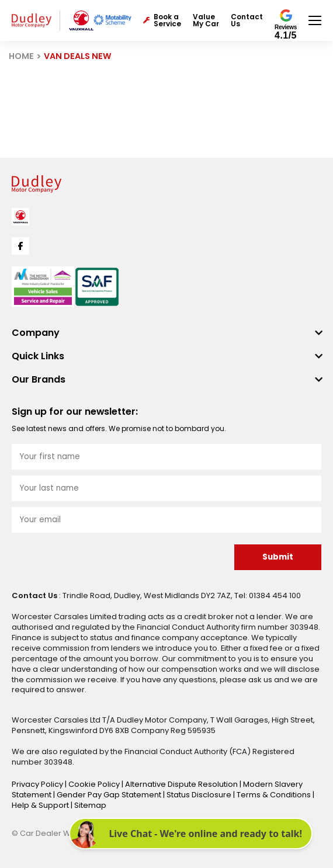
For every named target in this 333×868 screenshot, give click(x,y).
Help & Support (41, 805)
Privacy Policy (38, 784)
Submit (278, 557)
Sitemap (90, 805)
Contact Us (247, 20)
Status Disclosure (200, 795)
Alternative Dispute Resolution (182, 784)
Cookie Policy (95, 784)
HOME (21, 56)
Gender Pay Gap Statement (110, 795)
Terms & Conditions (275, 795)
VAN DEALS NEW (78, 56)
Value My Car (206, 20)
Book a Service (162, 20)
